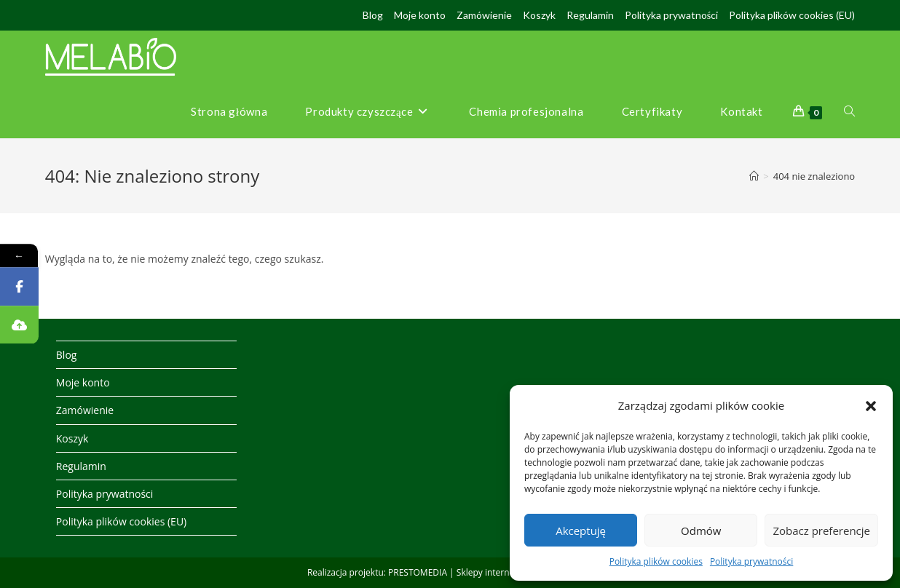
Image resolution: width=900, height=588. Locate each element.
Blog (373, 15)
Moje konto (420, 15)
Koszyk (539, 15)
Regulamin (590, 15)
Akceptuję (581, 531)
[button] (871, 406)
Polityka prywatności (751, 561)
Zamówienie (484, 15)
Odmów (701, 531)
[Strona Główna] (754, 176)
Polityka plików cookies (656, 561)
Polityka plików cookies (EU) (792, 15)
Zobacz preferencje (821, 531)
